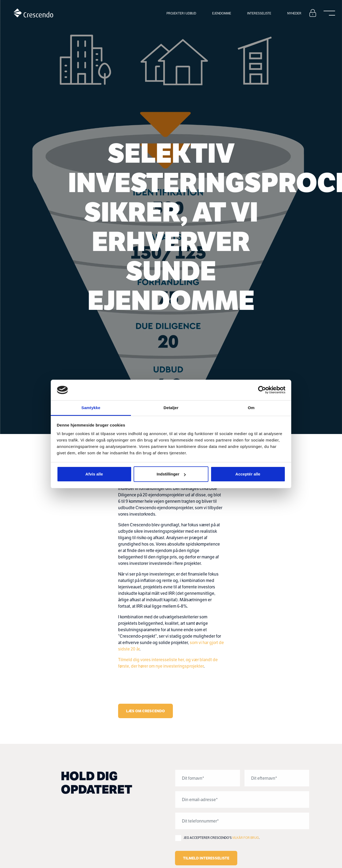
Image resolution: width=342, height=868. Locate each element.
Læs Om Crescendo (145, 711)
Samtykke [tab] (91, 408)
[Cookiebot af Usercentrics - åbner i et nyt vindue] (262, 390)
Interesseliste (259, 13)
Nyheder (294, 13)
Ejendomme (222, 13)
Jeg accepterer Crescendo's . (222, 838)
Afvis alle (94, 474)
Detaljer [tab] (171, 408)
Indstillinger (171, 474)
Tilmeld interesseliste (206, 858)
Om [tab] (251, 408)
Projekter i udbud (181, 13)
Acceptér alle (248, 474)
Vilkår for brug (246, 838)
